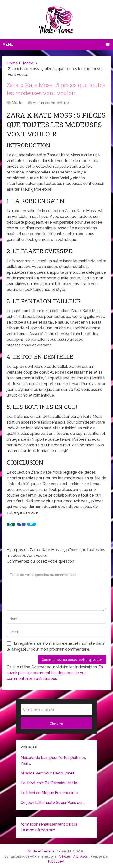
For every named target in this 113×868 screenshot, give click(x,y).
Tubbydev (56, 861)
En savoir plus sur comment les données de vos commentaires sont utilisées (55, 673)
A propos (81, 856)
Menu (8, 44)
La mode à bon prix (38, 830)
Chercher (57, 723)
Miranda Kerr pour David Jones (48, 773)
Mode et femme (41, 851)
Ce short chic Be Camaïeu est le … (50, 783)
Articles (65, 856)
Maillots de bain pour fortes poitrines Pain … (53, 761)
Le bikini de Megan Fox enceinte (49, 793)
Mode (17, 103)
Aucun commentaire (51, 103)
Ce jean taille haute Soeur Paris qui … (53, 803)
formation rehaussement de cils (49, 824)
